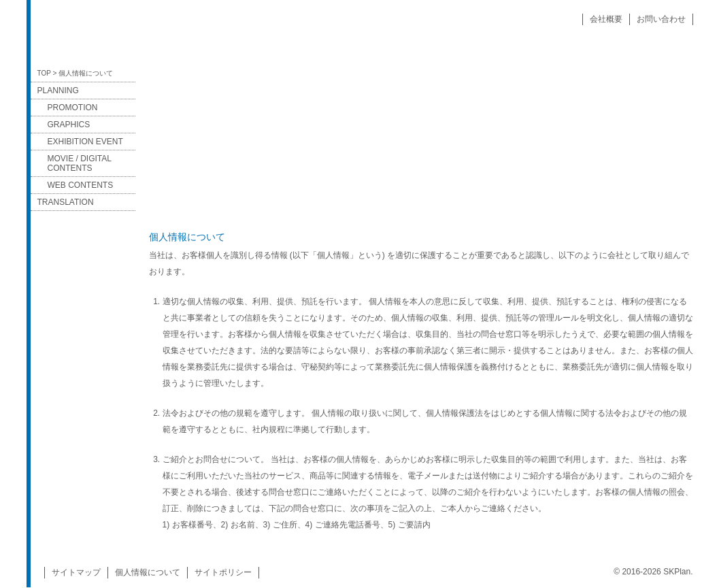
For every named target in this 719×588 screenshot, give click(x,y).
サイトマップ (76, 572)
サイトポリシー (223, 572)
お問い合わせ (661, 19)
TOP (44, 73)
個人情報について (148, 572)
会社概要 (606, 19)
